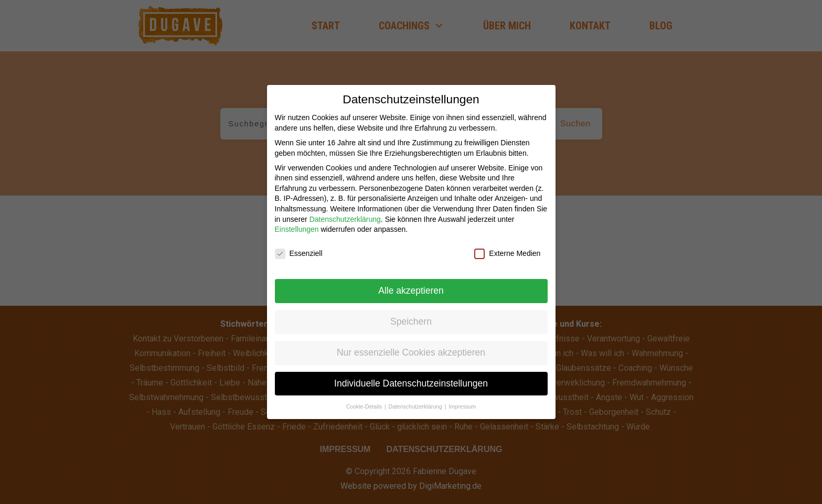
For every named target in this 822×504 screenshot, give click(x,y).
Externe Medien (507, 247)
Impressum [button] (462, 400)
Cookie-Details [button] (365, 400)
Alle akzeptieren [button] (411, 284)
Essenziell (299, 247)
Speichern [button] (411, 315)
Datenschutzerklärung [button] (416, 400)
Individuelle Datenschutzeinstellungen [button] (411, 377)
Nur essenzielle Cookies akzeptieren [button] (411, 346)
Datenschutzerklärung (345, 212)
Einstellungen (297, 222)
